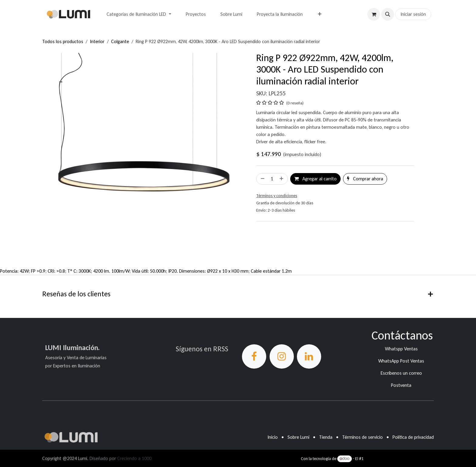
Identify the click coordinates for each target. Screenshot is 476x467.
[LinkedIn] (309, 356)
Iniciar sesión (413, 14)
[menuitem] (139, 14)
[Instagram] (282, 356)
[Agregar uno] (282, 179)
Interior (97, 41)
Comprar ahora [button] (365, 179)
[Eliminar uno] (262, 179)
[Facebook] (254, 356)
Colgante (120, 41)
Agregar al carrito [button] (315, 179)
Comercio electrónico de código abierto (399, 459)
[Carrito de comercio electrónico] (374, 14)
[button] (388, 14)
